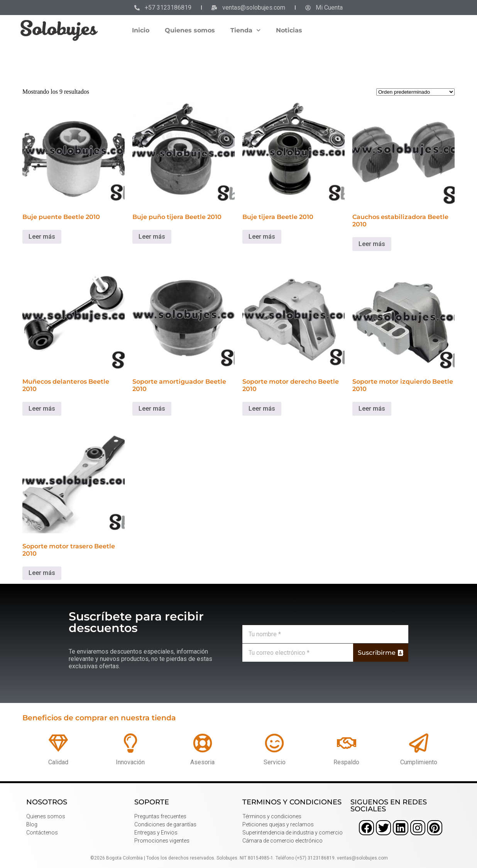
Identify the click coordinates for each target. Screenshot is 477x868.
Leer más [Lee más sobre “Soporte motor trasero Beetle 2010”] (42, 573)
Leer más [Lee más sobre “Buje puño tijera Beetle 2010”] (152, 237)
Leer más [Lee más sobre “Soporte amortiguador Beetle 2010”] (152, 409)
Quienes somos (190, 30)
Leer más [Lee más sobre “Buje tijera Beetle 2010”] (262, 237)
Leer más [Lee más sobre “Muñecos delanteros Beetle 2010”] (42, 409)
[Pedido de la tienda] (415, 92)
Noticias (289, 30)
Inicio (141, 30)
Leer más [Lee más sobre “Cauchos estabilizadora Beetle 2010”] (372, 244)
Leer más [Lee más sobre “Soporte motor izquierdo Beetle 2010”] (372, 409)
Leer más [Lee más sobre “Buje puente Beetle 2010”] (42, 237)
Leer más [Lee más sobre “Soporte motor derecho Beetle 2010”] (262, 409)
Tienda (245, 30)
